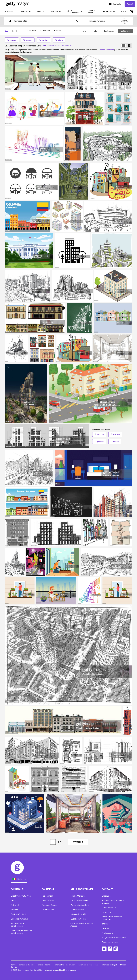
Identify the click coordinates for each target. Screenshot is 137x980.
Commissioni (48, 910)
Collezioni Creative (19, 919)
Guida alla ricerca (78, 919)
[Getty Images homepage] (17, 4)
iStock (105, 924)
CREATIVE (33, 31)
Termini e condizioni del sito (22, 965)
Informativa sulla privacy (65, 965)
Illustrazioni (109, 31)
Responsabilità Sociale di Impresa (113, 902)
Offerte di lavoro (109, 907)
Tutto (84, 31)
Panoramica (47, 896)
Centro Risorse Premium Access (82, 925)
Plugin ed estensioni (80, 905)
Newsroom (107, 912)
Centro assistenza (110, 942)
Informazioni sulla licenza (88, 965)
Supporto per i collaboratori (17, 925)
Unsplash (106, 928)
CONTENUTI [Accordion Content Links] (17, 889)
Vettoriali (125, 31)
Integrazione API (78, 914)
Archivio (15, 910)
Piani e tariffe (48, 900)
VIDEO (58, 31)
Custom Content (18, 914)
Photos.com (107, 933)
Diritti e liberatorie (79, 900)
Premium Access (50, 905)
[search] (11, 21)
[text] (45, 21)
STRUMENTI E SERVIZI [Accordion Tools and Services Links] (82, 889)
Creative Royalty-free (21, 896)
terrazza (12, 40)
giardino (44, 40)
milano (59, 40)
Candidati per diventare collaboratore (21, 932)
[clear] (78, 21)
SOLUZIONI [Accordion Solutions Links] (48, 889)
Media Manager (78, 896)
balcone (28, 40)
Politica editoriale (44, 965)
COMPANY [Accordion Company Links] (107, 889)
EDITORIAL (46, 31)
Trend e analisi (77, 910)
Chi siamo (106, 896)
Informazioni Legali (109, 965)
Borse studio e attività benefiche (112, 918)
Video (13, 900)
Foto (95, 31)
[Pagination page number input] (53, 842)
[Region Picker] (19, 879)
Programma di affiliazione (114, 937)
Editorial (15, 905)
